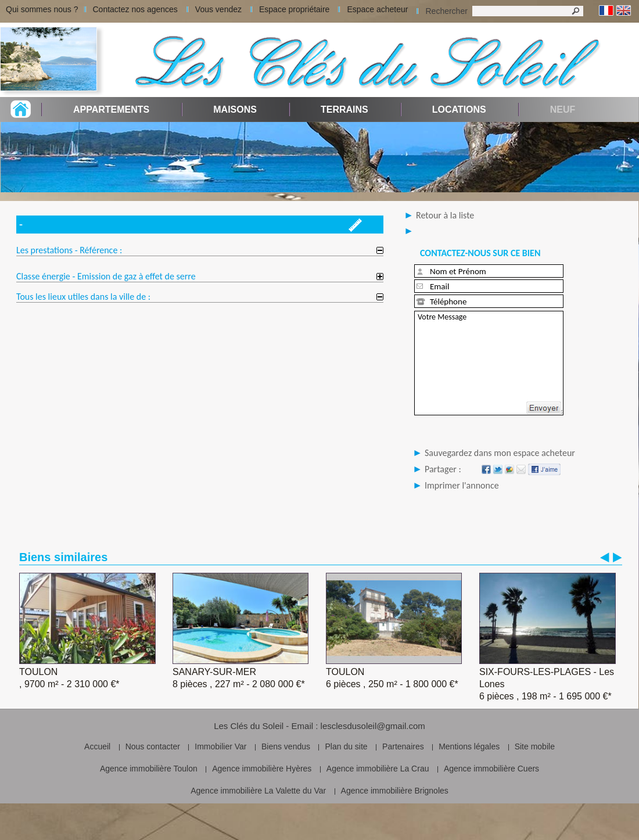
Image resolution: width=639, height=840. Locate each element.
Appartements (111, 110)
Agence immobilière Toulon (149, 769)
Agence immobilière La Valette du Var (258, 791)
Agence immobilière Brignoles (395, 791)
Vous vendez (218, 9)
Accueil (97, 746)
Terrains (344, 110)
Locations (459, 110)
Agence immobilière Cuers (491, 769)
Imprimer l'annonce (462, 485)
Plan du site (346, 746)
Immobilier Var (220, 746)
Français (606, 11)
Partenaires (403, 746)
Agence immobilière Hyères (262, 769)
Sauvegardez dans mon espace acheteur (500, 453)
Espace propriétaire (294, 9)
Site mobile (535, 746)
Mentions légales (469, 746)
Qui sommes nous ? (42, 9)
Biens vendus (286, 746)
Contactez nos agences (135, 9)
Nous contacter (153, 746)
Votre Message (489, 363)
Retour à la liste (445, 215)
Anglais (624, 11)
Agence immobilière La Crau (378, 769)
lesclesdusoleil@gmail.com (373, 726)
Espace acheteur (377, 9)
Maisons (235, 110)
